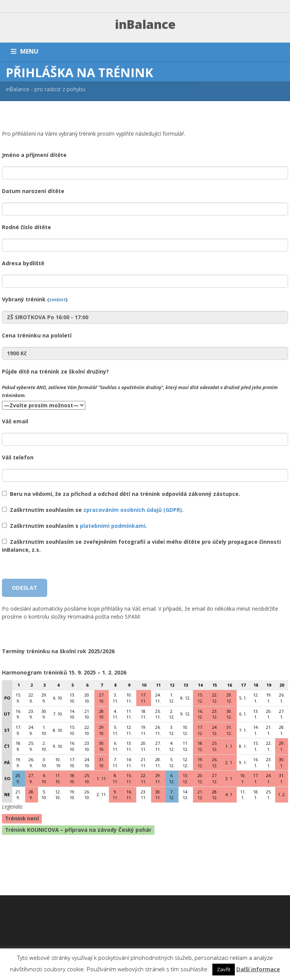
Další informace (258, 969)
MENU (29, 51)
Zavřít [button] (224, 969)
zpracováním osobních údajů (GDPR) (133, 510)
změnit (57, 299)
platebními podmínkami (113, 526)
